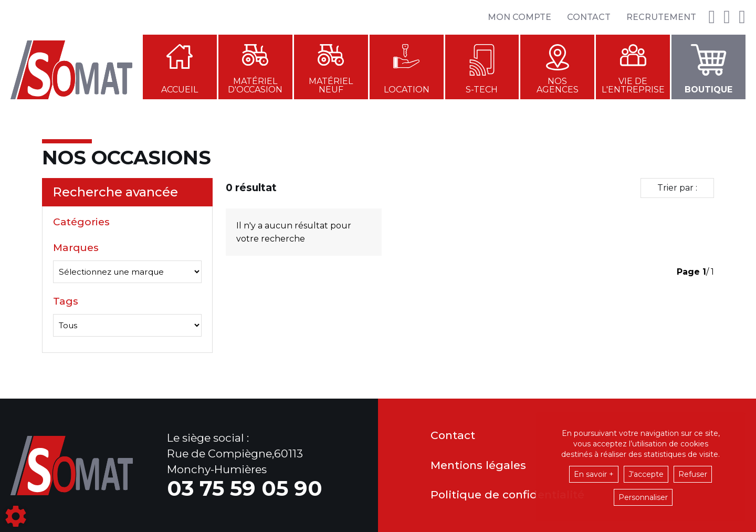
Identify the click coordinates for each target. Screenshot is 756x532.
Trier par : (677, 188)
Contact (589, 17)
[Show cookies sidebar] (16, 516)
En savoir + (594, 474)
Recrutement (661, 17)
